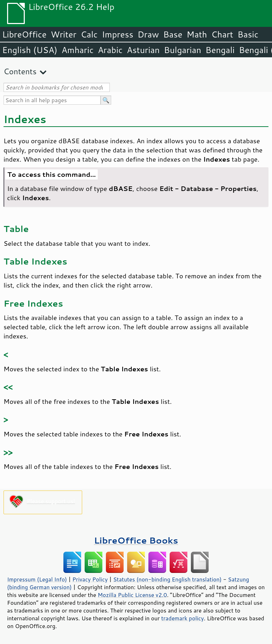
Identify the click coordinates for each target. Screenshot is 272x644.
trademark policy (182, 618)
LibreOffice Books (136, 540)
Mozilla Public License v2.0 (132, 595)
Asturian (143, 50)
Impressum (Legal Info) (37, 579)
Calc (89, 34)
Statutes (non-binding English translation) (167, 579)
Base (173, 34)
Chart (222, 34)
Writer (63, 34)
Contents (20, 71)
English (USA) (30, 50)
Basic (248, 34)
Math (197, 34)
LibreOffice (24, 34)
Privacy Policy (90, 579)
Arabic (110, 50)
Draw (148, 34)
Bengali (220, 50)
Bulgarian (183, 50)
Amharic (78, 50)
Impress (118, 34)
